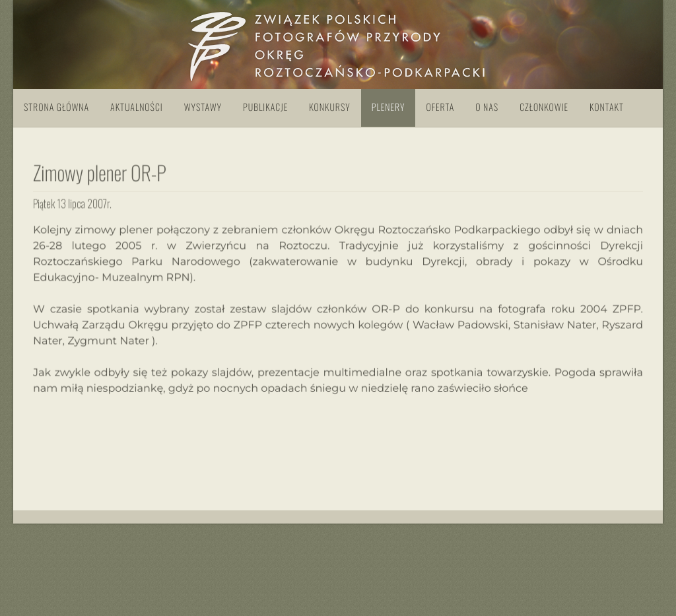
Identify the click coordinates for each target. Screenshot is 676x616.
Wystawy (203, 107)
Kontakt (607, 107)
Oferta (440, 107)
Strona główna (56, 107)
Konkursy (329, 107)
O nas (487, 107)
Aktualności (137, 107)
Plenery (389, 107)
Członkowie (544, 107)
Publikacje (265, 107)
